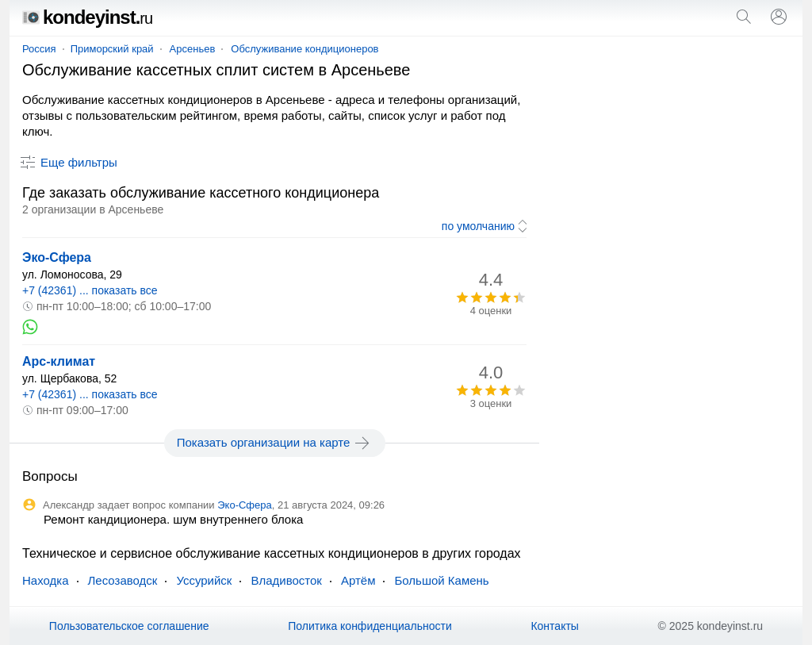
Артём (358, 580)
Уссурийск (204, 580)
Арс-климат (59, 361)
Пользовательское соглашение (129, 626)
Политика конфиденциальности (370, 626)
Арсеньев (193, 49)
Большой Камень (441, 580)
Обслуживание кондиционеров (304, 49)
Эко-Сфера (57, 257)
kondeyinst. (87, 17)
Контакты (554, 626)
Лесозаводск (123, 580)
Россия (39, 49)
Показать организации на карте (275, 443)
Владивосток (286, 580)
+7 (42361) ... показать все (90, 290)
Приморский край (112, 49)
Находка (46, 580)
